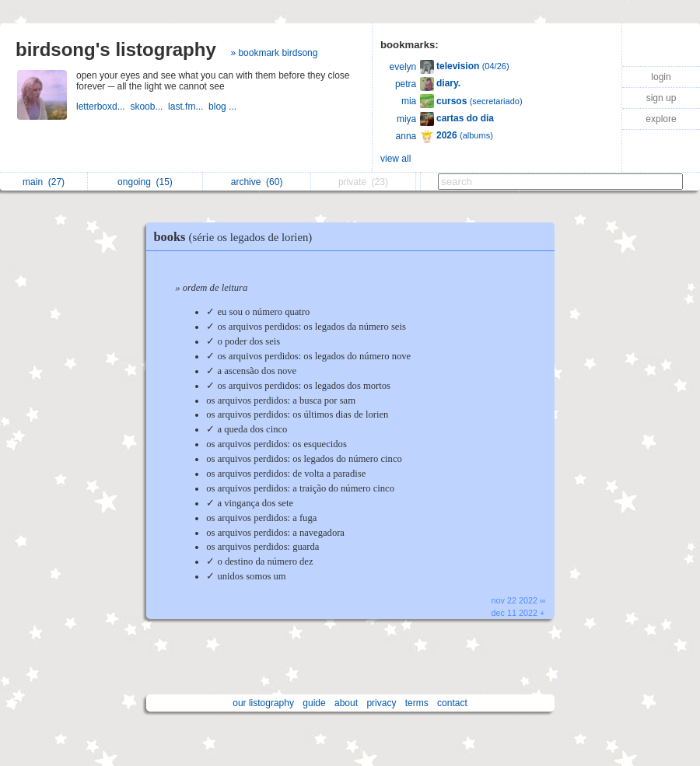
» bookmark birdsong (274, 53)
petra (406, 84)
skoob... (149, 107)
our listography (263, 703)
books (237, 237)
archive (257, 182)
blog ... (224, 107)
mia (409, 101)
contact (452, 703)
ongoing (145, 182)
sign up (661, 98)
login (661, 77)
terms (417, 703)
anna (406, 136)
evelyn (403, 67)
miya (406, 119)
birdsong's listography (116, 49)
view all (395, 159)
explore (661, 119)
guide (314, 703)
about (346, 703)
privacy (381, 703)
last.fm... (188, 107)
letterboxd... (103, 107)
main (44, 182)
